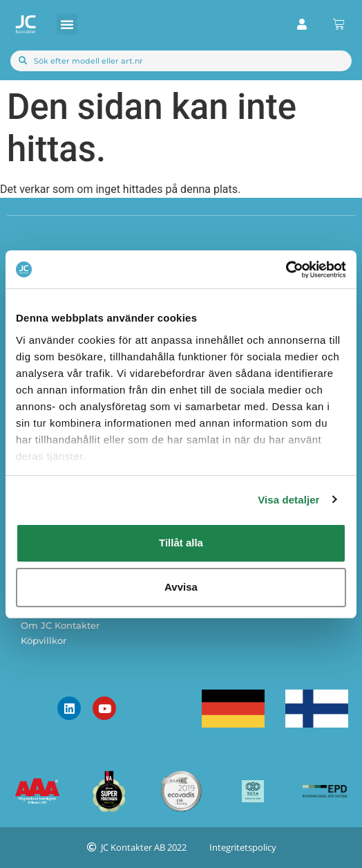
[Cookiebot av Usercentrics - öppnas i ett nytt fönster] (286, 270)
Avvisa (181, 587)
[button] (67, 24)
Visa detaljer (288, 500)
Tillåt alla (181, 543)
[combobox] (181, 61)
